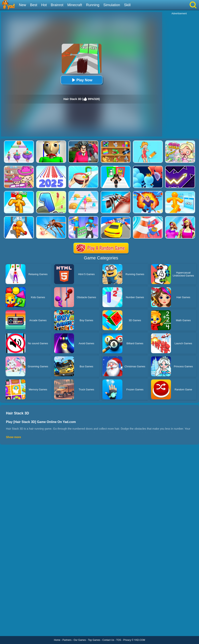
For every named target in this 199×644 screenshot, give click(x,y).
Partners (67, 640)
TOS (119, 640)
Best (34, 5)
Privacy (127, 640)
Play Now (82, 80)
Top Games (94, 640)
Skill (127, 5)
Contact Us (108, 640)
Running (93, 5)
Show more (13, 437)
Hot (44, 5)
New (22, 5)
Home (57, 640)
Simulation (112, 5)
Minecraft (75, 5)
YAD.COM (140, 640)
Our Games (80, 640)
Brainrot (57, 5)
